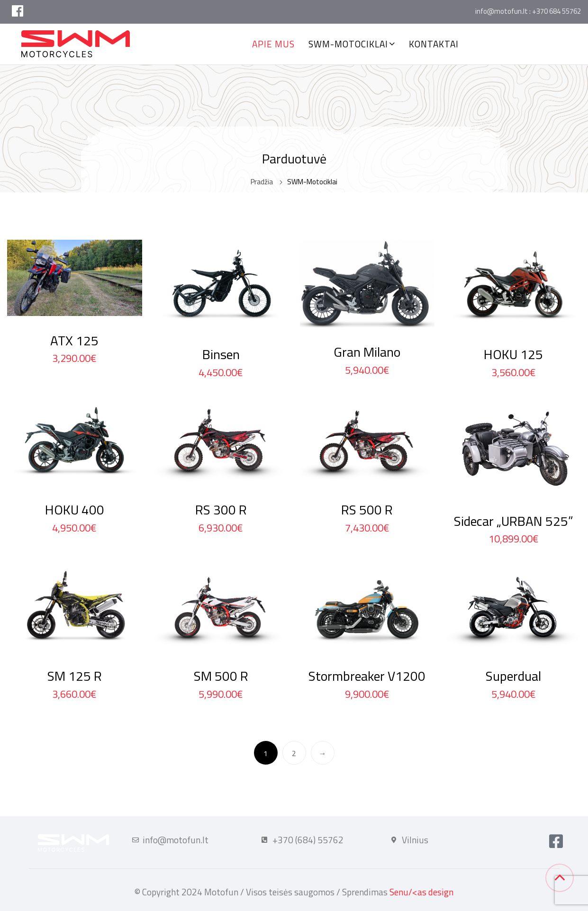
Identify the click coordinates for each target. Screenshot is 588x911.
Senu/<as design (421, 892)
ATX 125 (74, 340)
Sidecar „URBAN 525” (514, 521)
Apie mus (273, 44)
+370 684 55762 (556, 11)
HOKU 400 (75, 510)
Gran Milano (367, 352)
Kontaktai (434, 44)
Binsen (221, 354)
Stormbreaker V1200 (367, 676)
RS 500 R (367, 510)
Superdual (513, 676)
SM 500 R (221, 676)
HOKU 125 (513, 354)
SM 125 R (75, 676)
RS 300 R (221, 510)
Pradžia (262, 182)
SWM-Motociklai (348, 44)
